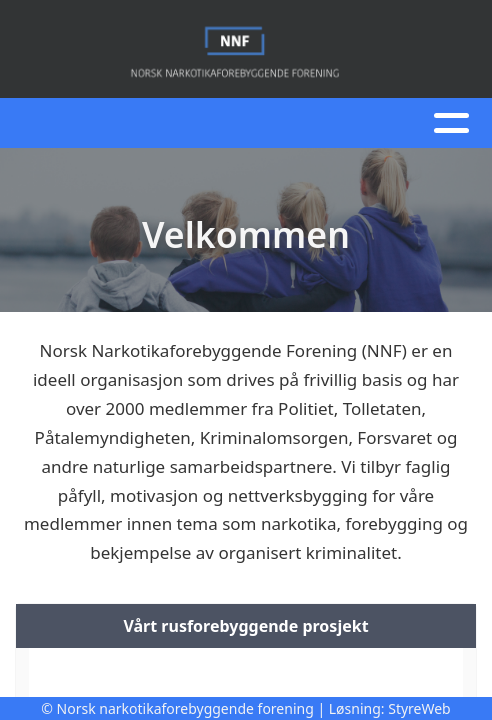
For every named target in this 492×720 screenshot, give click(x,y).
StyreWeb (419, 708)
